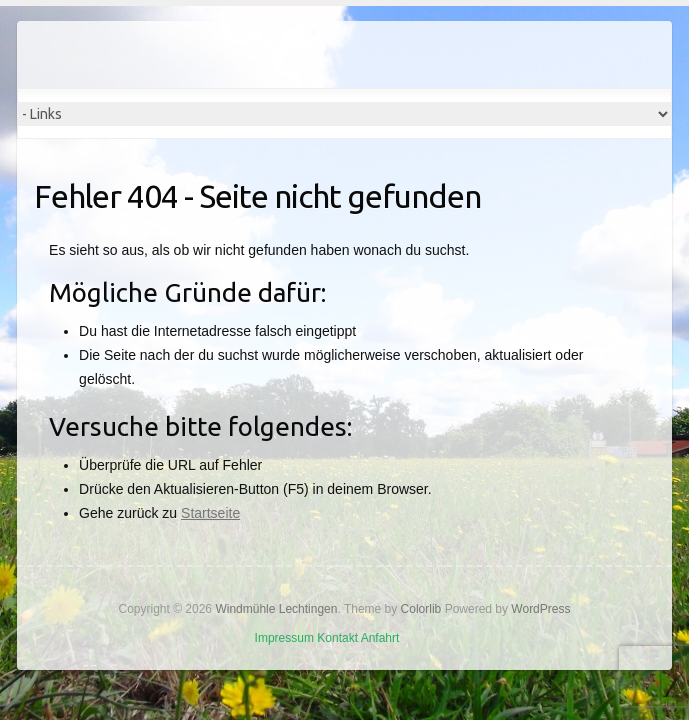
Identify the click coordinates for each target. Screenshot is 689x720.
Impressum (284, 638)
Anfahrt (380, 638)
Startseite (210, 513)
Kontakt (337, 638)
